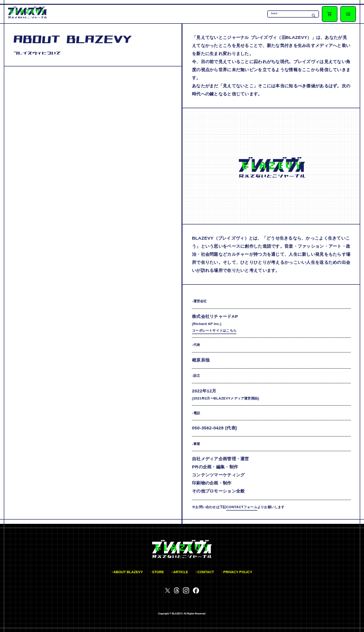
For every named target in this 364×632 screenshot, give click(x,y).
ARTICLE (181, 572)
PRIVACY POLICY (238, 572)
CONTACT (205, 572)
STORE (158, 572)
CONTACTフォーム (242, 507)
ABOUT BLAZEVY (128, 572)
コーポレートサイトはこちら (214, 330)
